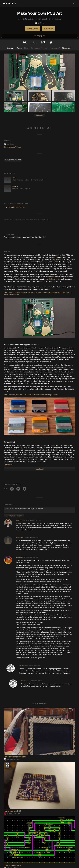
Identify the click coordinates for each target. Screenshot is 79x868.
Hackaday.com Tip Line (17, 207)
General (15, 186)
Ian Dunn (39, 23)
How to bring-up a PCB (12, 811)
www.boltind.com (52, 279)
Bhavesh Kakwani (12, 813)
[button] (74, 3)
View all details (39, 469)
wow (14, 178)
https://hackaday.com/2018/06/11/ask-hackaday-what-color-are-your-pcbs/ (31, 395)
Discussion (67, 48)
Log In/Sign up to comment (14, 516)
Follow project (33, 29)
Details (20, 48)
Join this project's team (12, 147)
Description (11, 48)
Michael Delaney (11, 759)
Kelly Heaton (56, 260)
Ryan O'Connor (21, 520)
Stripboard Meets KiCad (13, 865)
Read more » (9, 465)
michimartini (20, 538)
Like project (48, 29)
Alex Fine (19, 557)
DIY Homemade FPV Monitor (15, 757)
